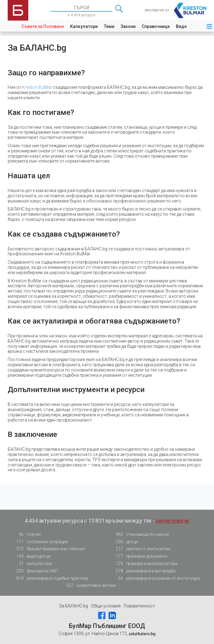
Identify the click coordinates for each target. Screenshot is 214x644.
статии (27, 534)
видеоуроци (32, 556)
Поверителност (139, 606)
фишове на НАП (35, 571)
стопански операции (40, 542)
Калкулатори (84, 26)
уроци (125, 542)
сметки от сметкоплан (141, 549)
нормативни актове (89, 585)
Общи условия (106, 606)
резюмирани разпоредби (144, 571)
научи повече (173, 521)
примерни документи (140, 556)
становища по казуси (141, 534)
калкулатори (33, 564)
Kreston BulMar (37, 87)
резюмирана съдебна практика (51, 578)
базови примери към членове (49, 549)
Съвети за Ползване (43, 26)
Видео (183, 26)
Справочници (156, 26)
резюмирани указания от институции (156, 578)
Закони (128, 26)
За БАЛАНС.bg (73, 606)
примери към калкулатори (145, 564)
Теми (109, 26)
